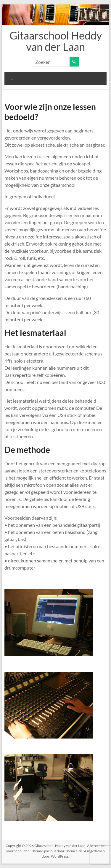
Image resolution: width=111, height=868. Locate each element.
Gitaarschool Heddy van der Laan (56, 41)
